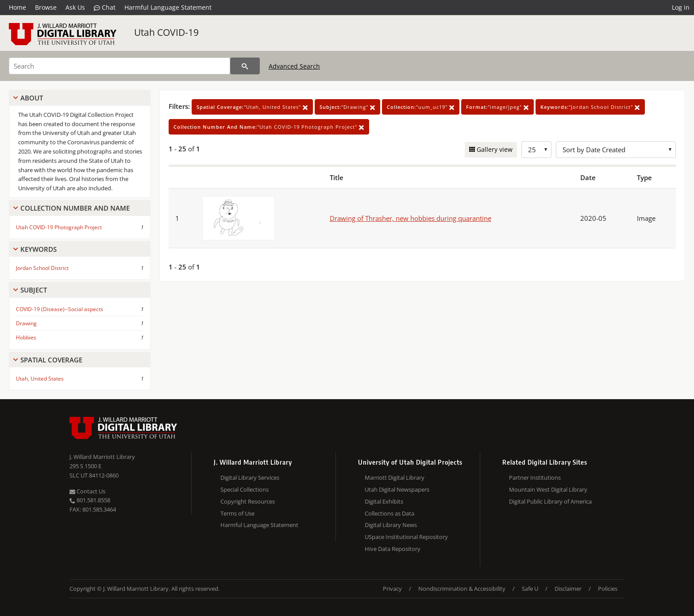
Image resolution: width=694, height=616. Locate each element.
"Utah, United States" (252, 107)
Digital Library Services (250, 477)
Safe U (530, 589)
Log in (681, 7)
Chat (105, 8)
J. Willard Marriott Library (102, 457)
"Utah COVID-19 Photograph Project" (269, 127)
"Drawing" (347, 107)
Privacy (392, 589)
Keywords (39, 249)
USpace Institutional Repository (406, 537)
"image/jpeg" (497, 107)
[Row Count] (536, 150)
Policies (608, 589)
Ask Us (75, 7)
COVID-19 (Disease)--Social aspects (60, 309)
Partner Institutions (535, 477)
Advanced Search (294, 66)
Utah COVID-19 (166, 32)
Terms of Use (237, 513)
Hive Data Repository (393, 549)
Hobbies (26, 337)
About (32, 98)
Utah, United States (40, 379)
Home (17, 7)
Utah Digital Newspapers (397, 489)
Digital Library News (391, 525)
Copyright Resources (248, 501)
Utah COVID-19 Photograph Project (59, 227)
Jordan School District (42, 268)
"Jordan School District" (590, 107)
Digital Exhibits (384, 501)
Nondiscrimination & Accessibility (462, 589)
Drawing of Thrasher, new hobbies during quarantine (411, 218)
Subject (34, 290)
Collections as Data (389, 513)
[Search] (120, 66)
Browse (46, 7)
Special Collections (245, 489)
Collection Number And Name (75, 208)
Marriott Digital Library (395, 477)
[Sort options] (616, 150)
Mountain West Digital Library (548, 489)
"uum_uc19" (421, 107)
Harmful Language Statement (168, 7)
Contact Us (87, 491)
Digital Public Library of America (550, 501)
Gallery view (494, 149)
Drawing (26, 323)
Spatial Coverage (51, 360)
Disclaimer (568, 589)
